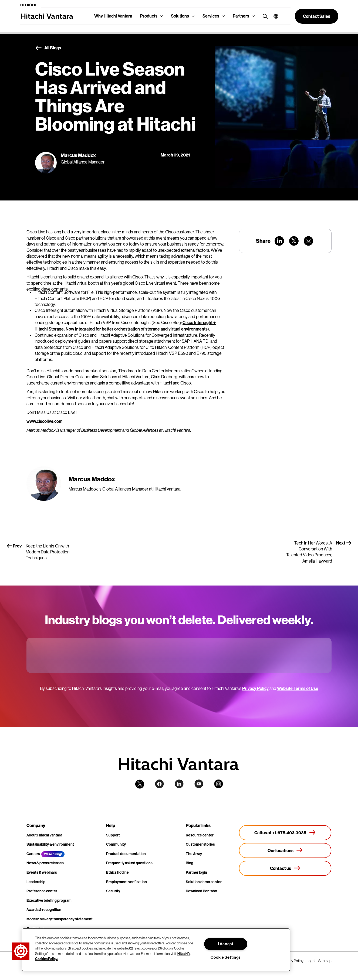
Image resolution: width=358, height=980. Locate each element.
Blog (190, 863)
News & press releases (45, 863)
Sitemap (325, 961)
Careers (33, 854)
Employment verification (126, 882)
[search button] (264, 16)
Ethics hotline (117, 872)
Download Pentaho (201, 891)
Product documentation (126, 854)
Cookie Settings (226, 957)
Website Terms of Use (298, 688)
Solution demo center (204, 882)
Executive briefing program (49, 901)
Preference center (42, 891)
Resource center (200, 835)
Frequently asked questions (129, 863)
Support (113, 835)
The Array (194, 854)
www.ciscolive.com (44, 421)
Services (211, 16)
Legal (311, 961)
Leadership (36, 882)
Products (149, 16)
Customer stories (200, 844)
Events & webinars (42, 872)
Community (116, 844)
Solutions (180, 16)
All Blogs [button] (48, 48)
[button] (274, 16)
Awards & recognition (44, 910)
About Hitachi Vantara (44, 835)
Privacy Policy (255, 688)
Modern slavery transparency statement (60, 919)
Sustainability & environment (50, 844)
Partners (241, 16)
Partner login (196, 872)
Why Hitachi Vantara (113, 16)
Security (113, 891)
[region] (156, 950)
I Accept (226, 944)
